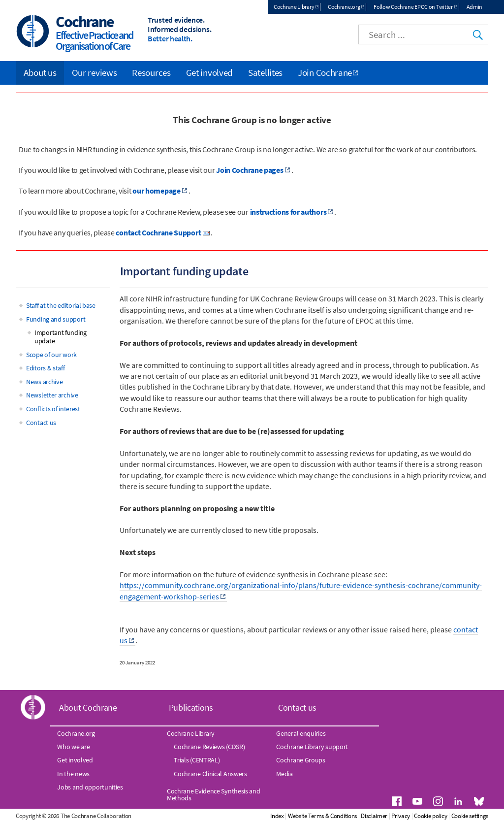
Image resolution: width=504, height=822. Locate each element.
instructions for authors (288, 212)
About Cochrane (88, 707)
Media (284, 774)
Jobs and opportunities (90, 787)
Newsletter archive (52, 395)
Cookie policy (430, 816)
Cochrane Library (294, 7)
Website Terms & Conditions (322, 816)
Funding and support (56, 319)
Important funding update (61, 337)
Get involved (209, 72)
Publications (191, 707)
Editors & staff (46, 368)
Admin (475, 7)
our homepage (156, 191)
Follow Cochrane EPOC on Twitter (413, 7)
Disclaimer (374, 816)
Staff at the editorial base (61, 305)
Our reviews (94, 72)
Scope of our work (51, 355)
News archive (44, 382)
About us (40, 72)
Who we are (73, 747)
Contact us (41, 423)
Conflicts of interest (53, 409)
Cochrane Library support (312, 747)
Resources (151, 72)
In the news (73, 774)
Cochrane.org (344, 7)
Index (277, 816)
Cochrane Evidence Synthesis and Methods (214, 794)
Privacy (401, 816)
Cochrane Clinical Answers (210, 774)
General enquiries (301, 733)
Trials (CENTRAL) (197, 760)
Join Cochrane (325, 72)
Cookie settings (470, 816)
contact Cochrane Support (158, 232)
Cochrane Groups (301, 760)
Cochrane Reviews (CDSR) (209, 747)
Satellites (265, 72)
